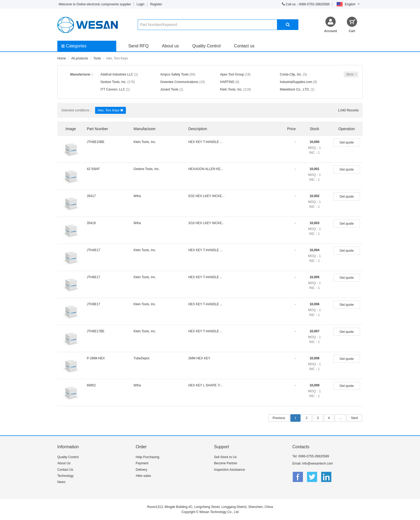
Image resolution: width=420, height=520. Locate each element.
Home (62, 58)
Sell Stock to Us (225, 457)
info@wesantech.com (318, 464)
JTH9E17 (93, 304)
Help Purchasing (148, 457)
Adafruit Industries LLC (117, 74)
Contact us (244, 46)
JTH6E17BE (96, 331)
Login (140, 4)
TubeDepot (142, 358)
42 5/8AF (93, 169)
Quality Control (207, 46)
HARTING (227, 82)
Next (355, 418)
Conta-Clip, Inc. (291, 74)
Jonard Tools (169, 89)
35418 (91, 223)
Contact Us (65, 470)
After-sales (143, 476)
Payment (142, 463)
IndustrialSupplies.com (296, 82)
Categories (74, 46)
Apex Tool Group (232, 74)
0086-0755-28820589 (314, 456)
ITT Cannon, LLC (113, 89)
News (61, 482)
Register (156, 4)
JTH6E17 (93, 277)
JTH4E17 (93, 250)
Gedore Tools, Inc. (113, 82)
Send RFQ (138, 46)
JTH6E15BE (96, 142)
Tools (97, 58)
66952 (91, 385)
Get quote (347, 142)
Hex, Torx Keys (110, 110)
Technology (65, 476)
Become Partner (226, 463)
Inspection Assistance (229, 470)
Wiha (137, 196)
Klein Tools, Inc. (231, 89)
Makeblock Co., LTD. (295, 89)
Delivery (142, 470)
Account (331, 31)
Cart (352, 31)
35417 (91, 196)
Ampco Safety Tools (174, 74)
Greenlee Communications (179, 82)
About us (170, 46)
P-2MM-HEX (96, 358)
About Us (64, 463)
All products (80, 58)
